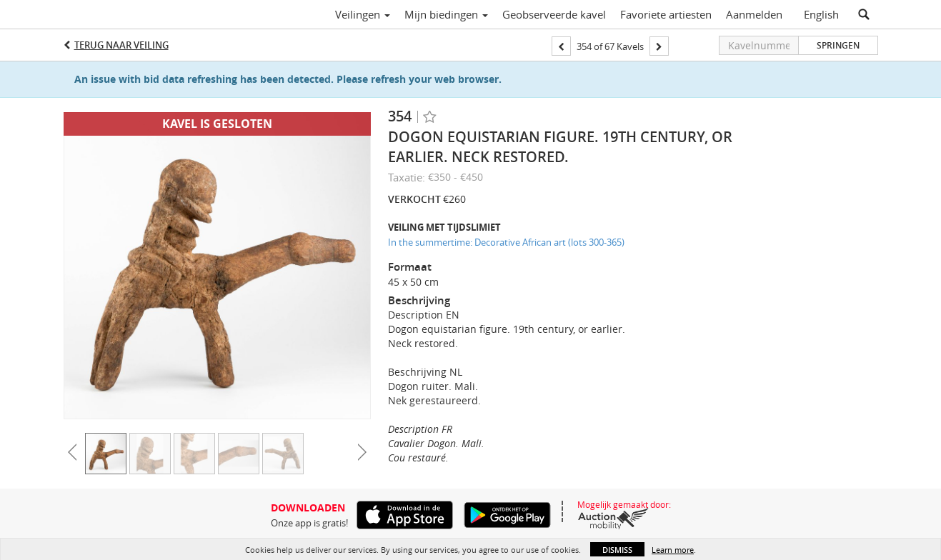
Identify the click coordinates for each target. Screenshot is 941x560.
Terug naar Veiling (121, 45)
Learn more (673, 550)
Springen (838, 45)
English (821, 14)
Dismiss (617, 550)
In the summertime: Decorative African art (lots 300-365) (506, 242)
